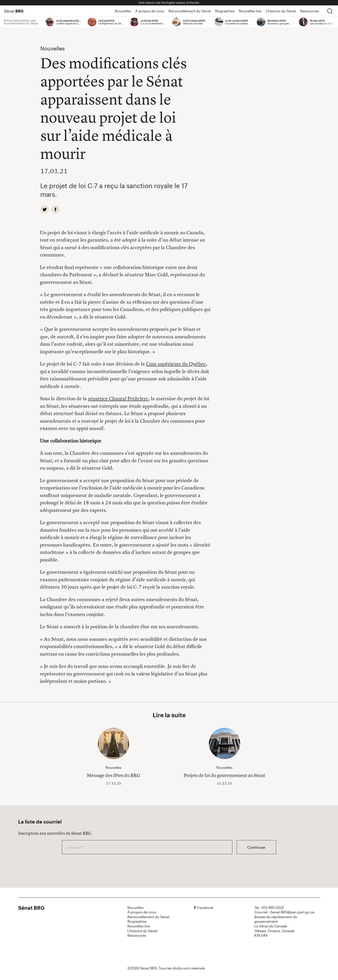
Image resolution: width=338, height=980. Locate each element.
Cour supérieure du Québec (176, 364)
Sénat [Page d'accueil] (14, 11)
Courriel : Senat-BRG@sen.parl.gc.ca (284, 912)
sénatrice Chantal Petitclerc (118, 399)
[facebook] (55, 209)
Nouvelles (123, 11)
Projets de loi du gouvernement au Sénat (224, 775)
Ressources (310, 11)
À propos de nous (150, 11)
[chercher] (330, 11)
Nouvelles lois (250, 11)
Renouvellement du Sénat (190, 11)
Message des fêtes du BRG (114, 775)
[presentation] (95, 866)
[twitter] (45, 209)
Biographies (225, 11)
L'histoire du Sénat (281, 11)
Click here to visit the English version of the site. (169, 3)
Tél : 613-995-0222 (269, 907)
